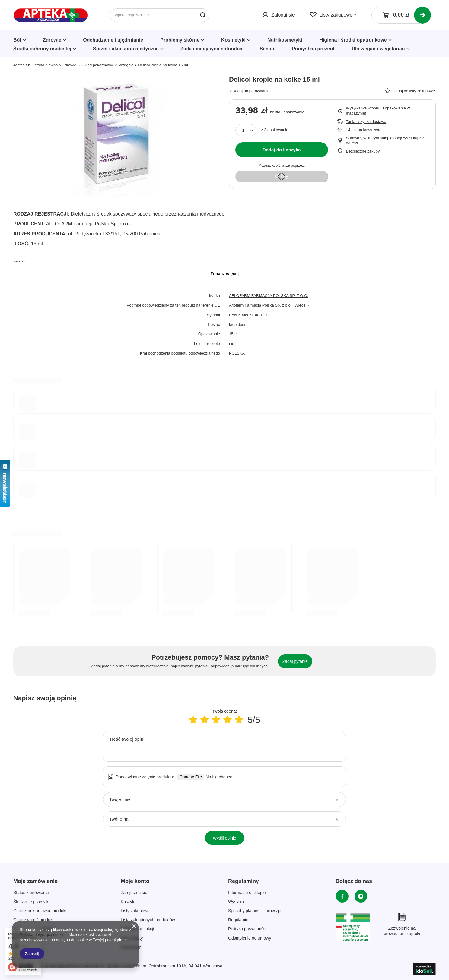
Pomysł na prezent (313, 49)
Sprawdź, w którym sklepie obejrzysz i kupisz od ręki (385, 140)
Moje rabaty (132, 938)
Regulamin (238, 920)
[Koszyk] (401, 15)
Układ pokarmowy (97, 65)
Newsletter (131, 947)
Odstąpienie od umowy (250, 938)
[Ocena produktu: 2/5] (205, 720)
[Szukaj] (203, 15)
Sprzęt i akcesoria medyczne (126, 49)
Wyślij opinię (224, 838)
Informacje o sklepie (247, 893)
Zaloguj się (283, 15)
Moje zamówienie (35, 881)
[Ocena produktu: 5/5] (239, 720)
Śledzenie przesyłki (31, 902)
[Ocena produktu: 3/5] (216, 720)
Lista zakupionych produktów (148, 920)
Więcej (300, 305)
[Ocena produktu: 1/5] (193, 720)
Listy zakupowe (336, 15)
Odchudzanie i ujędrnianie (113, 40)
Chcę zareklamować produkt (40, 911)
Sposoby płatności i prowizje (255, 911)
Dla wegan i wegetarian (378, 49)
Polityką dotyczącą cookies (43, 935)
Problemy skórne (180, 40)
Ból (17, 40)
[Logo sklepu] (51, 15)
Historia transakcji (137, 929)
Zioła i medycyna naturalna (211, 49)
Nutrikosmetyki (285, 40)
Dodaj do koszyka (282, 150)
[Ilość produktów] (246, 130)
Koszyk (127, 902)
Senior (267, 49)
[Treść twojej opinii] (224, 747)
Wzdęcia (126, 65)
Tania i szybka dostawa (366, 122)
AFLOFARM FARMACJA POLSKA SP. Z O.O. (269, 296)
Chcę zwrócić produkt (33, 920)
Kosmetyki (233, 40)
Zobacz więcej (224, 274)
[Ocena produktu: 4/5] (228, 720)
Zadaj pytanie (295, 661)
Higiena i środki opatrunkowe (353, 40)
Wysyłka (236, 902)
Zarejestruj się (134, 893)
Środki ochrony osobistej (42, 49)
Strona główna (45, 65)
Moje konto (135, 881)
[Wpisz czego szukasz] (160, 15)
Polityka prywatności (247, 929)
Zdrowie (52, 40)
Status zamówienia (31, 893)
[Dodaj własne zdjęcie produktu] (217, 777)
